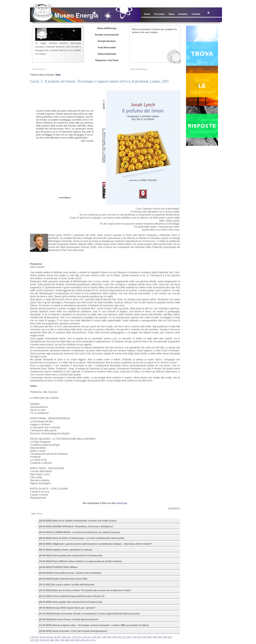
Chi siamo (159, 14)
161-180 (102, 637)
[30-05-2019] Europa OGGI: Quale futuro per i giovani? (67, 608)
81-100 (62, 637)
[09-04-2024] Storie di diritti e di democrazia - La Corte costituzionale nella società (81, 538)
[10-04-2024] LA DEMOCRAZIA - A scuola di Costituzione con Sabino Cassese (79, 532)
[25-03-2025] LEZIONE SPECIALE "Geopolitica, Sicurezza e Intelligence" (76, 526)
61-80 (54, 637)
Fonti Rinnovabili (107, 47)
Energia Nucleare (107, 41)
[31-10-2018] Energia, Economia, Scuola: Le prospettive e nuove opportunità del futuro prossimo (89, 614)
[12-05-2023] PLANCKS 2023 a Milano (58, 567)
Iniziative (183, 14)
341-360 (50, 640)
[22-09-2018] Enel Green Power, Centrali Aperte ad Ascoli (68, 619)
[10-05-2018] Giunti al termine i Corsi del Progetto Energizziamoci (73, 631)
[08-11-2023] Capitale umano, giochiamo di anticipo (66, 550)
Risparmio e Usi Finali (107, 60)
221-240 (132, 637)
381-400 (70, 640)
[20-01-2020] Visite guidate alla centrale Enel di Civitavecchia (70, 602)
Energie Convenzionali (107, 35)
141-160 (92, 637)
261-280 (152, 637)
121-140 (82, 637)
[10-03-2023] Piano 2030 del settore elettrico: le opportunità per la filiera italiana (80, 561)
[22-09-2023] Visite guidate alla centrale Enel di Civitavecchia (70, 555)
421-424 (90, 640)
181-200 (112, 637)
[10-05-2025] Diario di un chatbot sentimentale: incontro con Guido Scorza (78, 521)
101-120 (72, 637)
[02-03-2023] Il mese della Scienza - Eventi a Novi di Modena (70, 573)
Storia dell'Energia (107, 28)
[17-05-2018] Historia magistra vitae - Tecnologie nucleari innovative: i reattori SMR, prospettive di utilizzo (94, 625)
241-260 (142, 637)
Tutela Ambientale (107, 54)
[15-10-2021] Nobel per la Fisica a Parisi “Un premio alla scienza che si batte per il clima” (85, 590)
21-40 (39, 637)
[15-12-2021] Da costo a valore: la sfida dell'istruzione (67, 585)
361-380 (60, 640)
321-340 (40, 640)
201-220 (122, 637)
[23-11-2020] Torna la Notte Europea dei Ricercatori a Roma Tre (72, 596)
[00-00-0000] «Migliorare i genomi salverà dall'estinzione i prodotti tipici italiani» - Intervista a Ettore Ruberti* (95, 544)
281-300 (162, 637)
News (171, 14)
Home (147, 14)
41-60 (47, 637)
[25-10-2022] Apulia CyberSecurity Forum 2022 (63, 579)
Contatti (196, 14)
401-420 (80, 640)
